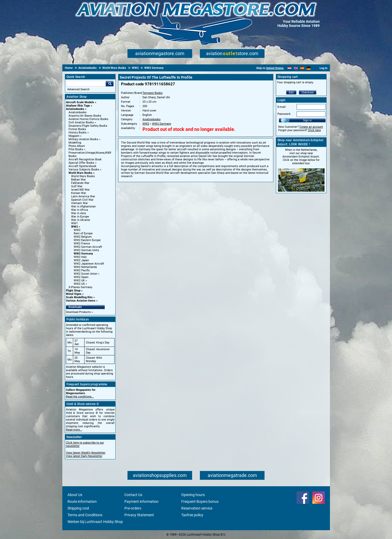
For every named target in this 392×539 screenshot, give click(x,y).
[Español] (302, 68)
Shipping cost (78, 508)
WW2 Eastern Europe (87, 240)
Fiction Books (77, 129)
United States (275, 68)
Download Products (78, 312)
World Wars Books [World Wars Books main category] (83, 176)
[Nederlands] (289, 68)
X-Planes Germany (80, 287)
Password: (284, 114)
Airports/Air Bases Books (85, 116)
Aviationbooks (75, 109)
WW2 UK (79, 280)
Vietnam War (80, 203)
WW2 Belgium (83, 237)
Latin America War (83, 196)
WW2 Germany (83, 254)
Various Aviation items (81, 301)
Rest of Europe (83, 233)
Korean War (79, 193)
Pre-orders (133, 508)
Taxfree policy (192, 515)
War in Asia (78, 213)
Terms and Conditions (85, 515)
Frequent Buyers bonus (200, 501)
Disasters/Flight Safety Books (88, 126)
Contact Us (133, 495)
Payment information (141, 501)
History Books (78, 133)
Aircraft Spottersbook (82, 166)
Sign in (307, 120)
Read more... (74, 430)
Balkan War (78, 180)
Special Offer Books (81, 163)
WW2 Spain (81, 277)
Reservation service (197, 508)
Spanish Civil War (82, 200)
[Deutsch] (309, 68)
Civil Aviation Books (81, 122)
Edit (291, 92)
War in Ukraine (81, 220)
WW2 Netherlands (85, 267)
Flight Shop (73, 291)
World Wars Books (80, 173)
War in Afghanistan (83, 207)
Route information (82, 501)
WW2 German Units (86, 250)
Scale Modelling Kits (79, 297)
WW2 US (79, 284)
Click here (314, 130)
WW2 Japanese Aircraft (89, 264)
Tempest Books (153, 93)
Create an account (311, 127)
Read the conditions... (80, 397)
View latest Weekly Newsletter (86, 453)
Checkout (308, 92)
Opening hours (193, 495)
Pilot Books (76, 149)
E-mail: (282, 107)
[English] (296, 68)
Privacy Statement (139, 515)
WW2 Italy (80, 257)
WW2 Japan (81, 260)
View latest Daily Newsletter (84, 456)
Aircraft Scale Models (80, 102)
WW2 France (82, 244)
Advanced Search (78, 89)
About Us (75, 495)
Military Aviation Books (83, 139)
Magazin (74, 136)
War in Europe (80, 217)
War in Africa (80, 210)
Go (110, 84)
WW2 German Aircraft (88, 247)
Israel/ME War (80, 190)
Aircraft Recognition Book (85, 159)
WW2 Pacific (82, 270)
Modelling (75, 143)
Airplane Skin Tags (78, 106)
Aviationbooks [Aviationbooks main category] (78, 112)
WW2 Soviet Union (85, 274)
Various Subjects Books (84, 170)
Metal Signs (74, 294)
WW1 (74, 223)
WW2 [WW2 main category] (77, 230)
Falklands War (80, 183)
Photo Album (77, 146)
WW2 (74, 227)
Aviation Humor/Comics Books (88, 119)
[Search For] (86, 84)
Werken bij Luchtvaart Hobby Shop (95, 522)
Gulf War (77, 186)
